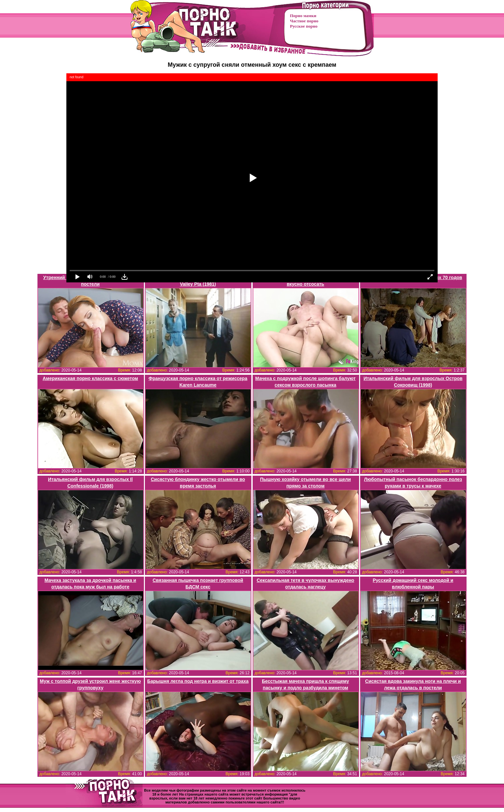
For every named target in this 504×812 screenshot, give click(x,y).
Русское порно (304, 26)
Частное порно (304, 21)
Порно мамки (303, 16)
